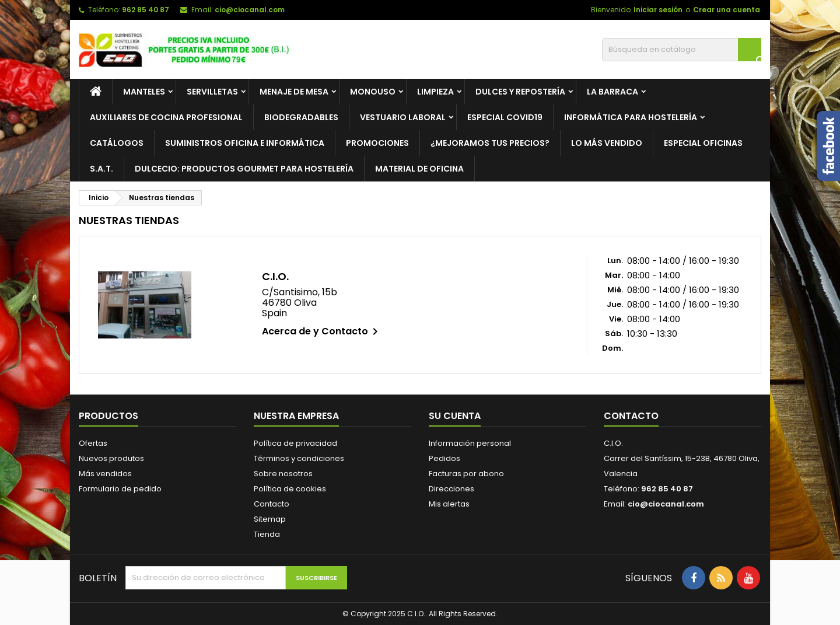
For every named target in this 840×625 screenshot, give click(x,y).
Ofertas (93, 443)
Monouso (373, 92)
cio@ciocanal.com (250, 10)
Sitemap (270, 519)
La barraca (612, 92)
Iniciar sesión (658, 10)
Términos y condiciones (299, 458)
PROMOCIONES (377, 143)
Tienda (267, 534)
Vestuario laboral (403, 117)
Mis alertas (449, 504)
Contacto (272, 504)
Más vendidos (105, 474)
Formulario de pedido (120, 489)
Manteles (144, 92)
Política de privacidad (295, 443)
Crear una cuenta (727, 10)
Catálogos (117, 143)
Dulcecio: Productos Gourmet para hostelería (244, 169)
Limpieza (435, 92)
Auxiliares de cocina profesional (166, 117)
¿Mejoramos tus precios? (490, 143)
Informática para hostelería (631, 117)
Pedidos (444, 458)
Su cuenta (455, 416)
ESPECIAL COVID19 (505, 117)
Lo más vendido (607, 143)
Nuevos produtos (111, 458)
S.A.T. (101, 169)
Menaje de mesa (294, 92)
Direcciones (452, 489)
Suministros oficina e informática (245, 143)
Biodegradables (301, 117)
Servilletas (212, 92)
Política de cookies (290, 489)
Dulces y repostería (520, 92)
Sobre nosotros (283, 474)
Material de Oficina (419, 169)
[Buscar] (682, 50)
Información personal (470, 443)
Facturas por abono (466, 474)
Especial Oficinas (703, 143)
